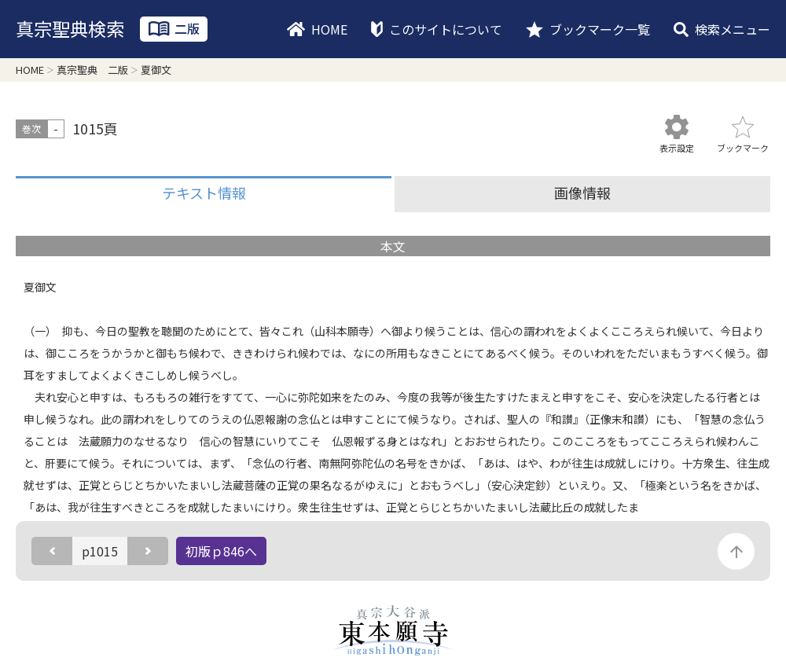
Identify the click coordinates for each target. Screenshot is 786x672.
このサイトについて (446, 29)
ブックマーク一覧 (600, 29)
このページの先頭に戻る (736, 551)
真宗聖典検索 (70, 28)
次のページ (148, 551)
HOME (329, 29)
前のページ (52, 551)
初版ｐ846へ (221, 551)
